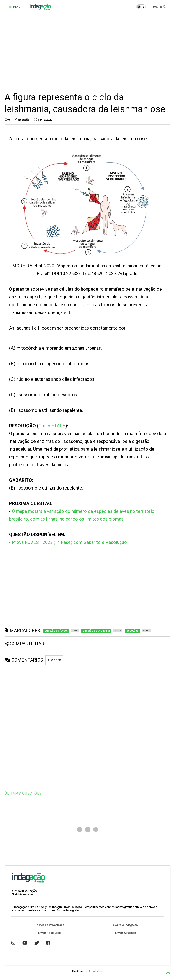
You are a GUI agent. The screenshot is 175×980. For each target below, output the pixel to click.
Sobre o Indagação (126, 925)
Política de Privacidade (49, 925)
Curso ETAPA (52, 426)
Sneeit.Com (96, 972)
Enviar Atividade (126, 933)
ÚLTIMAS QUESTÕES (23, 793)
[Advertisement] (87, 53)
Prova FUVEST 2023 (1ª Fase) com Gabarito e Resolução (69, 542)
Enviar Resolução (49, 933)
